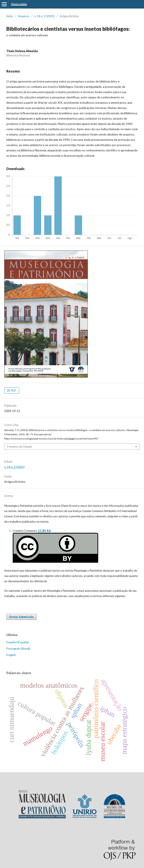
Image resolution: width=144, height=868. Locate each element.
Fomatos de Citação (20, 447)
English (11, 655)
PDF (13, 391)
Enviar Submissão (22, 617)
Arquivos (24, 16)
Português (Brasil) (18, 648)
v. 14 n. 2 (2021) (44, 16)
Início (10, 16)
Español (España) (17, 642)
